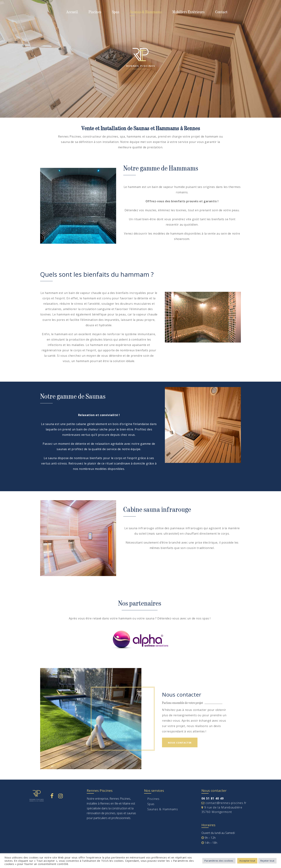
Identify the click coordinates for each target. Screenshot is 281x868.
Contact (221, 12)
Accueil (72, 12)
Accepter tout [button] (247, 861)
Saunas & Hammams (146, 12)
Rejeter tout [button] (267, 861)
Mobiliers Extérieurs (188, 12)
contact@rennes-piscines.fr (224, 803)
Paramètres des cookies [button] (219, 861)
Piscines (95, 12)
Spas (116, 12)
